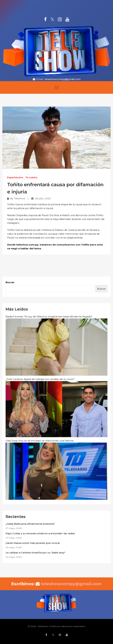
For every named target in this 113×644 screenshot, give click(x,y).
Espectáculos (15, 177)
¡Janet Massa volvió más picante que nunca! (33, 543)
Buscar (10, 282)
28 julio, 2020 (43, 199)
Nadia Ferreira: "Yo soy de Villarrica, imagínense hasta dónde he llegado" (56, 345)
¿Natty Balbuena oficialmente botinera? (31, 524)
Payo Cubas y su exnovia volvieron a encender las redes (40, 533)
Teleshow (19, 199)
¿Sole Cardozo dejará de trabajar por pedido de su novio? (56, 407)
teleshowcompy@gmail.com (63, 79)
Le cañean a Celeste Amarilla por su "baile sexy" (35, 553)
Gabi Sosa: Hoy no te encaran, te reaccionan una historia (56, 469)
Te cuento (31, 177)
